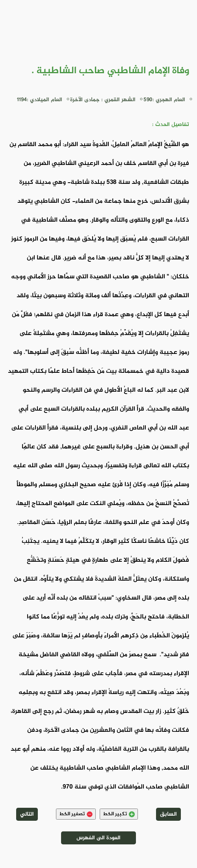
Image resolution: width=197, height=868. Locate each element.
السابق (168, 814)
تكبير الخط (119, 814)
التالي (27, 814)
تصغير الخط (76, 814)
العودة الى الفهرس (98, 838)
